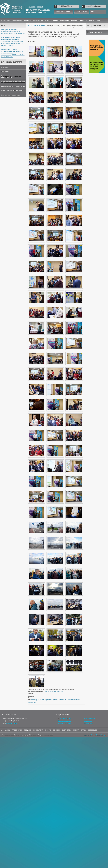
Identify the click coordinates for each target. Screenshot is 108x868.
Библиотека (64, 20)
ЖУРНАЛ (74, 20)
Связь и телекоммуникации (11, 95)
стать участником (82, 12)
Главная (30, 26)
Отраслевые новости (64, 721)
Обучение (57, 730)
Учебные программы (64, 724)
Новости (48, 20)
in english (40, 7)
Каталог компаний (89, 718)
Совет (56, 20)
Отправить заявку (96, 32)
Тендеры (27, 20)
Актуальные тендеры (64, 718)
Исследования (88, 724)
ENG (98, 20)
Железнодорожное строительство (13, 86)
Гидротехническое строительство (13, 82)
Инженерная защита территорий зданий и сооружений (49, 700)
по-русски (32, 7)
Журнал (76, 730)
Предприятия (17, 20)
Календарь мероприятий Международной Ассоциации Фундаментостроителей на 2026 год (13, 32)
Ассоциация (6, 20)
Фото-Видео (90, 20)
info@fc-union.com (94, 6)
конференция (32, 702)
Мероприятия (38, 20)
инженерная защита (74, 700)
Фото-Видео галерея (40, 26)
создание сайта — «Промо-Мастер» (95, 735)
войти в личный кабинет (63, 12)
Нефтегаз (5, 67)
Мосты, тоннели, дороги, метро (12, 91)
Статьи (81, 20)
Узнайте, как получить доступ (53, 692)
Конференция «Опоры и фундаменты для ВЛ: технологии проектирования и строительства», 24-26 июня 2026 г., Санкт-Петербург (13, 53)
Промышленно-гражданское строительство (11, 77)
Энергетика (5, 72)
